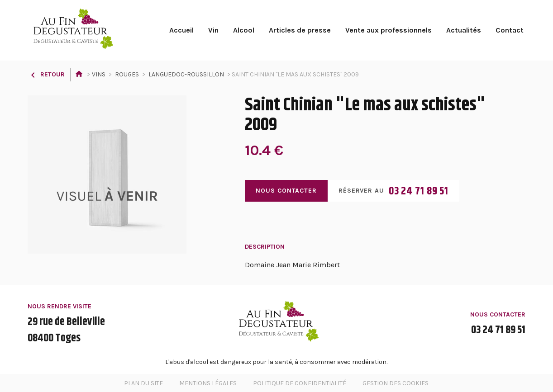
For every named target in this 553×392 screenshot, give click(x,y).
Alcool (244, 30)
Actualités (464, 30)
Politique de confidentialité (300, 383)
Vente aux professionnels (389, 30)
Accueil (181, 30)
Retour (46, 74)
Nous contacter (286, 191)
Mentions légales (208, 383)
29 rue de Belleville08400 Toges (66, 330)
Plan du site (143, 383)
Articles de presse (300, 30)
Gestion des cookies (396, 383)
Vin (213, 30)
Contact (510, 30)
